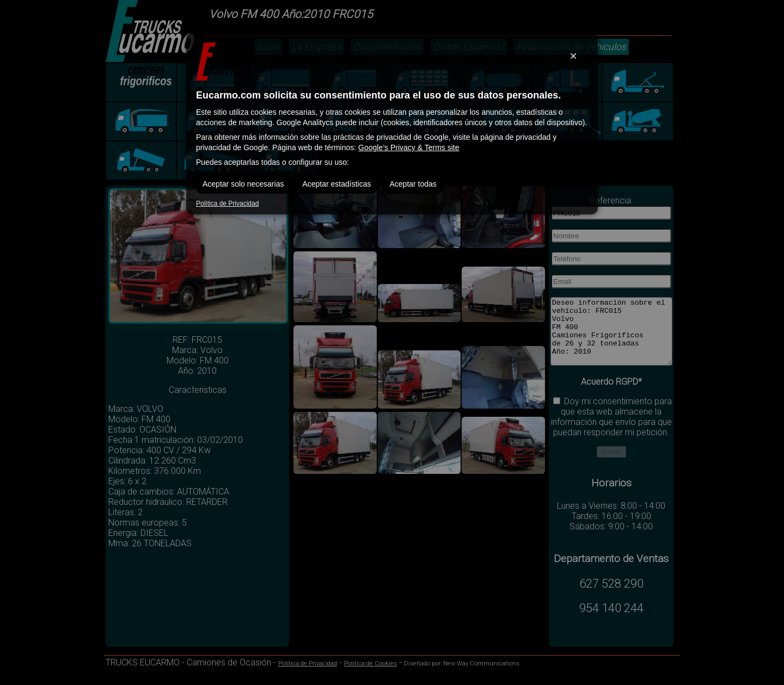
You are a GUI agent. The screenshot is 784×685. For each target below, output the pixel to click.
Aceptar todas (413, 184)
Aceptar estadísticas (336, 184)
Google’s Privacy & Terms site (409, 147)
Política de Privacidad (227, 203)
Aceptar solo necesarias (243, 184)
